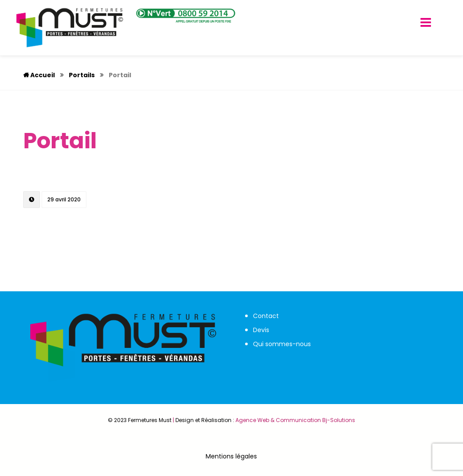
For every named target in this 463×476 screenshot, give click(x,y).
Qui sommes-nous (282, 344)
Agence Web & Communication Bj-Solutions (295, 420)
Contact (266, 316)
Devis (261, 330)
